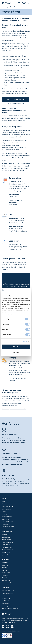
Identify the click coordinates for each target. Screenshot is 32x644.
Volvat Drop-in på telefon (12, 116)
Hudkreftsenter (6, 540)
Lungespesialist (6, 583)
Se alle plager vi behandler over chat (14, 409)
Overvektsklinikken (7, 550)
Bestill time (5, 560)
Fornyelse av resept (16, 226)
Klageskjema (5, 603)
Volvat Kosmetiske (7, 542)
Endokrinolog (6, 563)
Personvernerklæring (8, 527)
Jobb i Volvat (6, 519)
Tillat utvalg (16, 352)
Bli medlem (5, 504)
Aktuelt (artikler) (6, 509)
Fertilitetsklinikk (6, 545)
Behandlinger (5, 7)
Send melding (6, 598)
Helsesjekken (6, 537)
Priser (3, 501)
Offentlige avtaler (7, 517)
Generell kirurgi (6, 580)
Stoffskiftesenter (7, 547)
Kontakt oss (6, 588)
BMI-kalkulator (6, 552)
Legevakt (4, 535)
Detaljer (24, 341)
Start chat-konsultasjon (15, 99)
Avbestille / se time (7, 507)
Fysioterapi (5, 575)
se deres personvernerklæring (17, 313)
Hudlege (4, 568)
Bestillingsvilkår (6, 524)
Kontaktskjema (6, 606)
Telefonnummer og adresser (10, 608)
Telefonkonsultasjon (8, 596)
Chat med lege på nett (8, 591)
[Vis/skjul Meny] (29, 3)
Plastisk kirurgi (6, 573)
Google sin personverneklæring (17, 286)
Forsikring (5, 514)
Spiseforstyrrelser (7, 555)
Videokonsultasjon (7, 593)
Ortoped (4, 578)
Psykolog (4, 570)
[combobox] (19, 3)
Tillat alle (16, 347)
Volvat (4, 499)
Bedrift (4, 512)
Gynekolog (5, 565)
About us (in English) (8, 522)
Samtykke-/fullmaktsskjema (10, 601)
